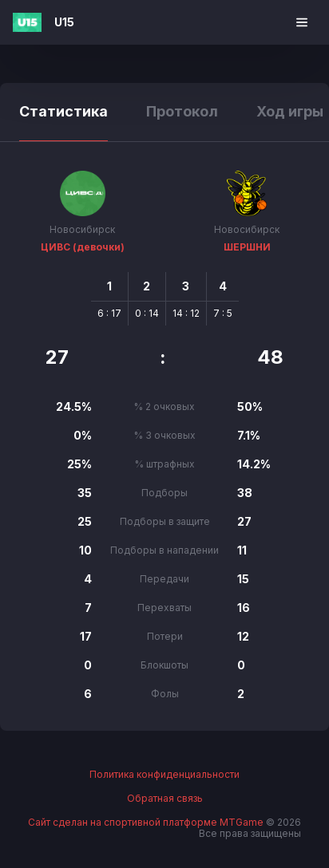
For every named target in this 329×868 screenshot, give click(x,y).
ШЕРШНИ (247, 247)
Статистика (63, 111)
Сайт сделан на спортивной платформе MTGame (147, 822)
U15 (64, 22)
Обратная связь (165, 799)
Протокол (182, 111)
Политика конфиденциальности (164, 775)
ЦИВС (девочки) (83, 247)
